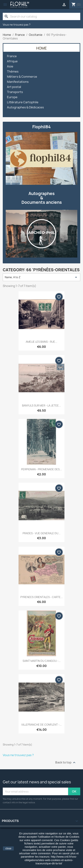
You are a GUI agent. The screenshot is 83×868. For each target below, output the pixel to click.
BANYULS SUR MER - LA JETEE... (41, 405)
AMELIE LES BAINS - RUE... (41, 342)
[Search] (41, 16)
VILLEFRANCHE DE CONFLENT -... (41, 725)
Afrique (12, 61)
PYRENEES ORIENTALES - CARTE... (42, 597)
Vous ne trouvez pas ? (17, 25)
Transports (15, 92)
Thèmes (13, 72)
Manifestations (18, 82)
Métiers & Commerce (22, 77)
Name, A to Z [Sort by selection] (41, 277)
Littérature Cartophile (23, 102)
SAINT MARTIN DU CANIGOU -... (42, 661)
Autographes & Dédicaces (25, 107)
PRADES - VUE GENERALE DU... (41, 533)
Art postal (14, 87)
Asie (10, 66)
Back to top (66, 763)
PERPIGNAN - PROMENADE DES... (41, 469)
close (8, 848)
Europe (12, 97)
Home (41, 48)
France (12, 56)
